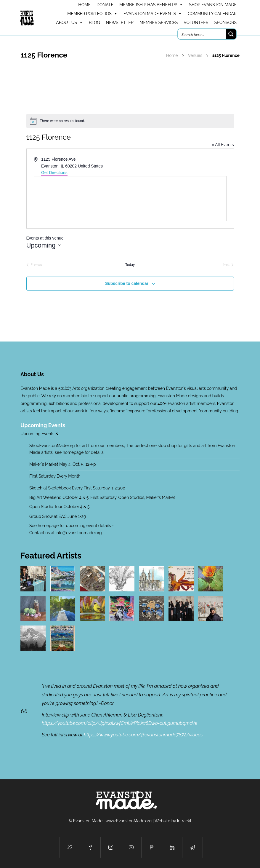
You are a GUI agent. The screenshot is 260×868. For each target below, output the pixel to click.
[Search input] (202, 34)
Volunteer (196, 23)
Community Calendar (212, 14)
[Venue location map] (130, 199)
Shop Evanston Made (213, 5)
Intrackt (184, 821)
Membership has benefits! (151, 5)
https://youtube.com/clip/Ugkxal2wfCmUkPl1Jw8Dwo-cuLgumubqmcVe (119, 723)
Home (172, 55)
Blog (94, 23)
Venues (195, 55)
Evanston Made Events (153, 14)
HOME (84, 5)
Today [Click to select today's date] (130, 265)
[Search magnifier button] (231, 34)
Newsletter (120, 23)
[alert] (130, 121)
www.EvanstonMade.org (129, 821)
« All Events (223, 145)
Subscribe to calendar (127, 283)
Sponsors (226, 23)
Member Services (159, 23)
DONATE (105, 5)
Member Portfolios (92, 14)
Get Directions (54, 173)
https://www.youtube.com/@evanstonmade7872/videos (143, 735)
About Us (69, 23)
